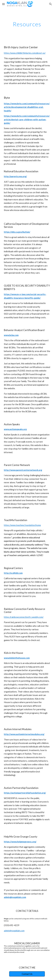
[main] (27, 24)
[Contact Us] (27, 974)
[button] (3, 4)
